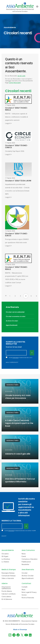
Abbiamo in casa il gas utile (18, 454)
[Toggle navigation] (37, 7)
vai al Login (21, 76)
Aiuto (24, 590)
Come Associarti (15, 83)
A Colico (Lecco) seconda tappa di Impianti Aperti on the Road (19, 423)
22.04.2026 (9, 391)
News (24, 554)
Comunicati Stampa (9, 576)
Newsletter (25, 564)
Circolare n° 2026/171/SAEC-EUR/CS (16, 235)
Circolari (25, 573)
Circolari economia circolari (16, 316)
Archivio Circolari (12, 321)
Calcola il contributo (9, 594)
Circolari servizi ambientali (15, 312)
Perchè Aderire (7, 591)
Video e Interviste (8, 578)
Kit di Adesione (7, 599)
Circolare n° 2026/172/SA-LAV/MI (18, 181)
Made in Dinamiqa (20, 630)
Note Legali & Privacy (29, 592)
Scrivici (24, 595)
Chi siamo (5, 554)
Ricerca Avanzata (28, 598)
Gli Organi (5, 556)
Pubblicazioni (26, 562)
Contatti (24, 587)
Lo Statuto (5, 562)
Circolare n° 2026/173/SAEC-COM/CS (16, 146)
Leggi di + (8, 123)
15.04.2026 (9, 475)
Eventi (24, 556)
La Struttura (6, 559)
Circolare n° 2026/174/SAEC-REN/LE (16, 109)
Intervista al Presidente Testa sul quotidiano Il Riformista (20, 480)
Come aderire (6, 597)
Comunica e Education (30, 559)
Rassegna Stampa (12, 385)
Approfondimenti (12, 325)
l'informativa (15, 358)
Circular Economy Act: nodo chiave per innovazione (18, 397)
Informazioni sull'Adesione (6, 588)
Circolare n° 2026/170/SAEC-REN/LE (16, 268)
